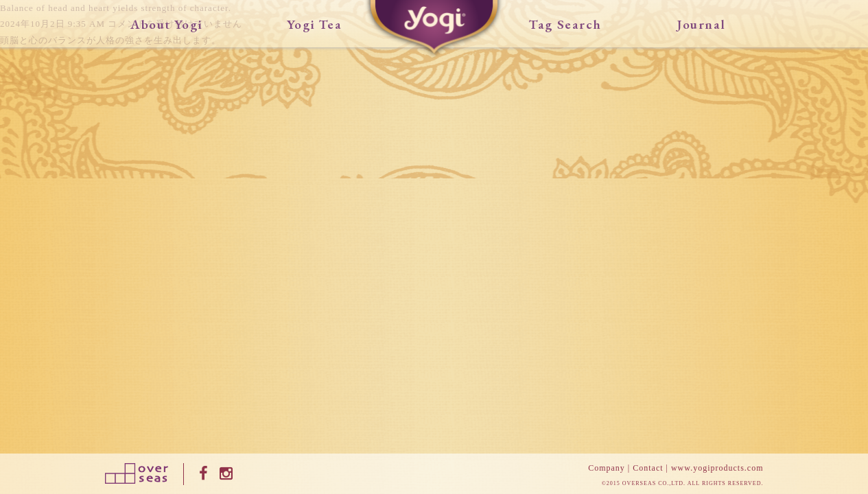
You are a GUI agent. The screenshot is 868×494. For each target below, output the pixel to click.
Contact (648, 468)
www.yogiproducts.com (717, 468)
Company (607, 468)
